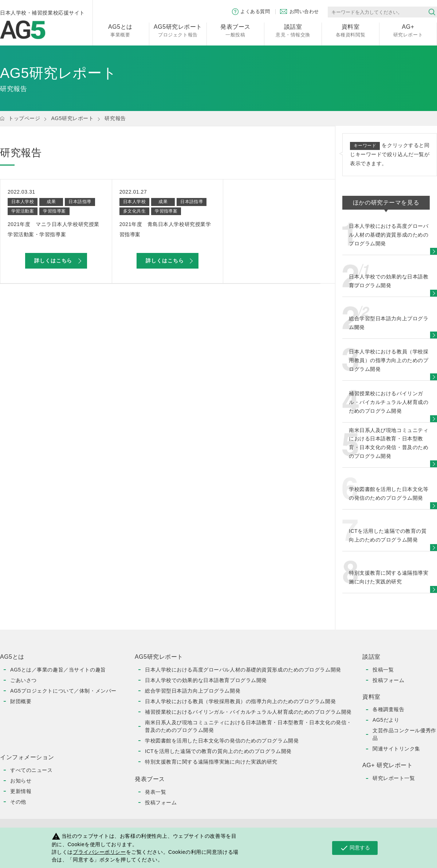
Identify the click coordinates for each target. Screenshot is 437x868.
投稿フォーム (161, 802)
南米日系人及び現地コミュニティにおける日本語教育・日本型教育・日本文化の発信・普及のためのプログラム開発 (248, 726)
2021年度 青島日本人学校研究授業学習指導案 (165, 229)
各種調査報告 (388, 709)
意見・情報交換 (293, 30)
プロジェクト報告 (178, 30)
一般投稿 (235, 30)
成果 (51, 202)
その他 (18, 802)
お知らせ (21, 781)
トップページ (24, 118)
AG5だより (386, 720)
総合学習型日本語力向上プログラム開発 (193, 691)
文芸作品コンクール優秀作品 (404, 734)
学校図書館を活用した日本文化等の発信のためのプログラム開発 (222, 741)
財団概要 (21, 701)
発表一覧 (155, 792)
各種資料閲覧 (351, 30)
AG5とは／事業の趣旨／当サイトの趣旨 (58, 670)
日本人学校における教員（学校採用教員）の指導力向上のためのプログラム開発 (240, 701)
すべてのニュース (31, 770)
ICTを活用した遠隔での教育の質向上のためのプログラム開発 (218, 751)
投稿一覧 (383, 670)
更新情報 (21, 791)
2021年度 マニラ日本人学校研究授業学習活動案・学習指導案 (54, 229)
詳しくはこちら (53, 261)
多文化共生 (134, 211)
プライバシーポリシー (99, 852)
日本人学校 (23, 202)
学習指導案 (54, 211)
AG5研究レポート (72, 118)
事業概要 (120, 30)
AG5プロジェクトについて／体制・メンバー (63, 691)
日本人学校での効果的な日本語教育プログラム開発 (206, 680)
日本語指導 (80, 202)
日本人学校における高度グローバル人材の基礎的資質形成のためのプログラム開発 (243, 670)
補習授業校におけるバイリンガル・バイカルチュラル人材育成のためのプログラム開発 (248, 712)
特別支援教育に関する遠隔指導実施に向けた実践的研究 (211, 762)
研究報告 (115, 118)
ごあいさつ (23, 680)
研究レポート (408, 30)
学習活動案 (23, 211)
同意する (355, 848)
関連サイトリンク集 (396, 749)
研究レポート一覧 (394, 778)
